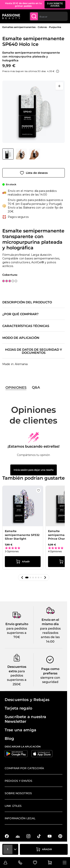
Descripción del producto (27, 302)
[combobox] (49, 16)
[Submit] (34, 16)
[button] (22, 578)
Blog (9, 738)
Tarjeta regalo (18, 708)
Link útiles (13, 806)
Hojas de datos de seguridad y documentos (34, 351)
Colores (42, 27)
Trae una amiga (20, 730)
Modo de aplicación (21, 338)
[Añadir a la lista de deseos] (34, 173)
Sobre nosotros (18, 793)
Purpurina (55, 27)
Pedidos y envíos (18, 781)
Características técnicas (26, 326)
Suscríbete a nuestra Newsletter (25, 719)
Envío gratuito (17, 624)
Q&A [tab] (36, 387)
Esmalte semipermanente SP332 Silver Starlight (22, 535)
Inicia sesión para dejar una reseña (34, 470)
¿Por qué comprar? (20, 314)
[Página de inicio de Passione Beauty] (11, 16)
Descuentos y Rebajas (27, 700)
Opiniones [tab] (16, 388)
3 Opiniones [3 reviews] (12, 551)
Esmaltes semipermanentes (19, 27)
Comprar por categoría (24, 768)
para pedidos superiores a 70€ (17, 633)
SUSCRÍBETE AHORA (55, 5)
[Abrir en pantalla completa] (59, 86)
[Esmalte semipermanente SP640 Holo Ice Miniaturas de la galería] (21, 154)
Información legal (20, 818)
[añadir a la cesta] (44, 849)
